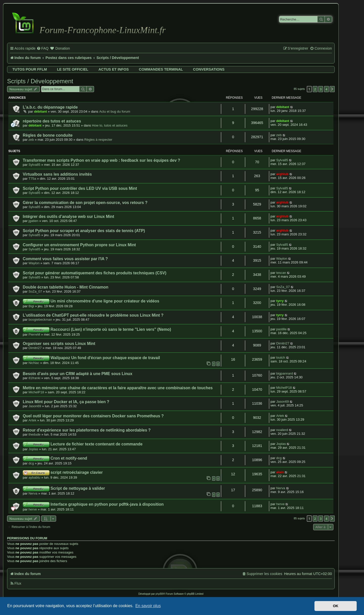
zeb (31, 140)
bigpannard (285, 373)
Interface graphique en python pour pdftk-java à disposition (107, 504)
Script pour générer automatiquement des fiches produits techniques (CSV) (95, 273)
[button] (332, 89)
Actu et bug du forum (115, 111)
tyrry (280, 301)
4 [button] (326, 89)
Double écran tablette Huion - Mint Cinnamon (66, 287)
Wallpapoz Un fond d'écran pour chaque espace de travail (105, 358)
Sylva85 (35, 165)
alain (280, 472)
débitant (40, 111)
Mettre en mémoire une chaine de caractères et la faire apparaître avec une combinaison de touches (118, 388)
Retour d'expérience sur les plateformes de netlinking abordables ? (87, 430)
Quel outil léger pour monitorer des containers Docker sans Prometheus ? (93, 416)
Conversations (209, 69)
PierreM (34, 334)
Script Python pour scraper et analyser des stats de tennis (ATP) (84, 231)
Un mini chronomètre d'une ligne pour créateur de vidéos (105, 301)
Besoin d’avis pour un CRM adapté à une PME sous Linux (78, 374)
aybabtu (35, 477)
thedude (35, 434)
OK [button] (336, 606)
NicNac (34, 363)
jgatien (33, 221)
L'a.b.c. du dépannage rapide (50, 107)
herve (33, 509)
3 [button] (321, 89)
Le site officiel (73, 69)
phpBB (159, 594)
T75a (32, 179)
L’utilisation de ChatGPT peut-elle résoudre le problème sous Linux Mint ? (93, 315)
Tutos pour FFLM (30, 69)
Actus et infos (113, 69)
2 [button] (315, 89)
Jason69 (35, 406)
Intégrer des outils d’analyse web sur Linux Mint (68, 217)
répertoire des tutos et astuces (52, 121)
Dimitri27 (35, 348)
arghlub (282, 174)
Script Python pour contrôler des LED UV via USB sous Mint (80, 188)
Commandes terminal (161, 69)
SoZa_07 (35, 291)
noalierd (282, 430)
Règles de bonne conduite (48, 135)
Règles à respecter (98, 140)
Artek (32, 420)
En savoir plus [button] (148, 606)
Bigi (31, 306)
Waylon (34, 263)
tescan (281, 273)
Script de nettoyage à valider (78, 488)
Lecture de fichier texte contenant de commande (97, 444)
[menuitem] (43, 49)
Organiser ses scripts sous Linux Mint (59, 344)
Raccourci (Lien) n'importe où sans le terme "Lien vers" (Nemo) (111, 329)
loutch (281, 357)
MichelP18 (36, 392)
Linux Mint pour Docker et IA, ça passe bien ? (66, 402)
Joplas (33, 449)
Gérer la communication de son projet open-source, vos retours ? (85, 203)
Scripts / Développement (40, 81)
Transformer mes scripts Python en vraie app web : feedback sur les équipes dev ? (101, 160)
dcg (31, 463)
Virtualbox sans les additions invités (57, 174)
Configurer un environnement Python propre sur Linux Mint (79, 245)
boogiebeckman (40, 320)
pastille (281, 329)
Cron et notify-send (69, 458)
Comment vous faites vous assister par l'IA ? (65, 259)
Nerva (33, 493)
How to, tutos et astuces (110, 125)
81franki (35, 378)
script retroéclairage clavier (77, 472)
